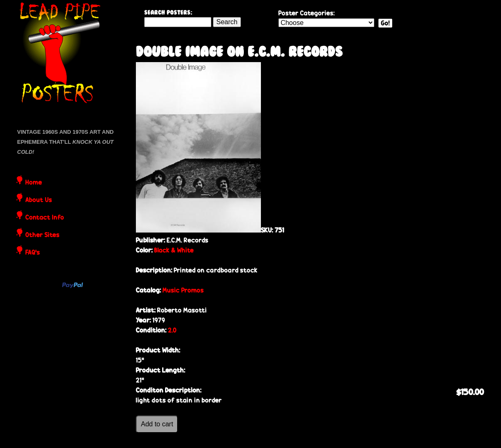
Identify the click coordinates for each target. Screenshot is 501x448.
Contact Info (45, 218)
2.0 (172, 330)
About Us (39, 200)
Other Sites (43, 235)
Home (34, 183)
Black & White (174, 250)
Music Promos (183, 290)
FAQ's (33, 253)
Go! (385, 23)
